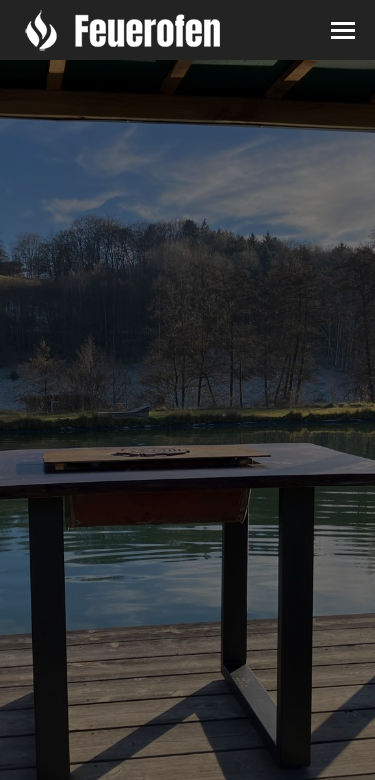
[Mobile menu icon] (343, 30)
